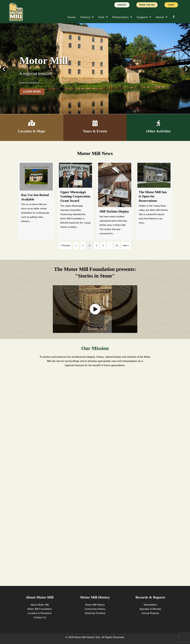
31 (117, 246)
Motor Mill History (95, 605)
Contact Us (40, 617)
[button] (4, 69)
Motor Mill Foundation (40, 609)
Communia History (95, 609)
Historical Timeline (95, 613)
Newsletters (150, 605)
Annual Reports (150, 613)
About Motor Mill (40, 605)
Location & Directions (40, 613)
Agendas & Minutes (150, 609)
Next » (126, 246)
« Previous (65, 246)
